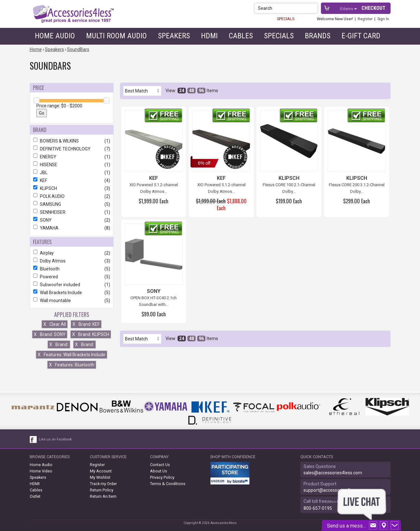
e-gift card (361, 36)
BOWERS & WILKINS (72, 141)
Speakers (174, 36)
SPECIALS (286, 19)
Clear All (55, 324)
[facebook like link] (34, 439)
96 (201, 91)
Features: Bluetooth (72, 365)
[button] (313, 8)
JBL (72, 173)
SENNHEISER (72, 212)
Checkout (373, 8)
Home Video (41, 471)
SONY (72, 220)
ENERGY (72, 157)
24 (182, 91)
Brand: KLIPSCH (91, 334)
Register (365, 19)
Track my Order (103, 484)
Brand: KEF (86, 324)
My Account (101, 471)
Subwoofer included (72, 285)
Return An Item (103, 496)
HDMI (209, 36)
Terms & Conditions (168, 484)
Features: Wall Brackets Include (72, 355)
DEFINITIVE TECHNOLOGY (72, 149)
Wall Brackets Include (72, 293)
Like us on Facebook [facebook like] (55, 439)
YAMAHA (72, 228)
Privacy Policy (162, 477)
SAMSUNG (72, 204)
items (347, 9)
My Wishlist (100, 477)
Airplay (72, 253)
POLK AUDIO (72, 196)
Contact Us (160, 465)
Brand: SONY (50, 334)
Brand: (59, 345)
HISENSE (72, 165)
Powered (72, 277)
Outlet (35, 496)
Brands (318, 36)
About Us (159, 471)
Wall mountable (72, 300)
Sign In (383, 19)
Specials (279, 36)
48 (191, 91)
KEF (72, 180)
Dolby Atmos (72, 261)
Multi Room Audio (116, 36)
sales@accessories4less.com (333, 473)
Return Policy (102, 490)
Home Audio (55, 36)
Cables (241, 36)
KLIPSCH (72, 188)
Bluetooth (72, 269)
